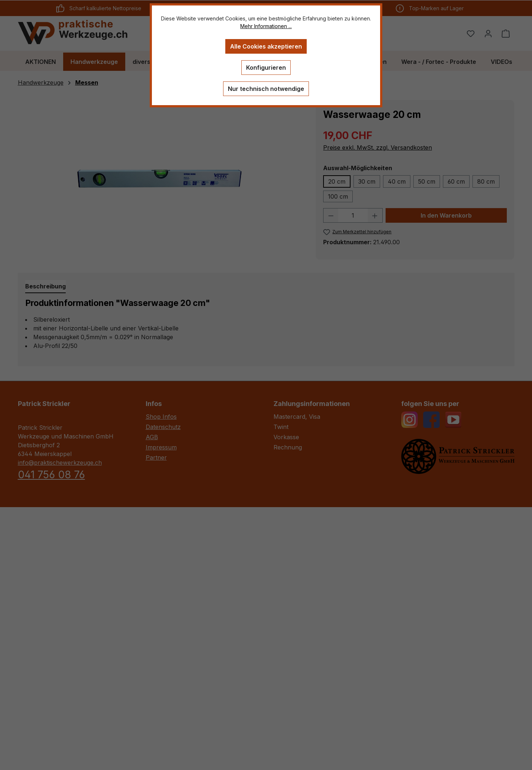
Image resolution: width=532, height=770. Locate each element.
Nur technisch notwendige (266, 89)
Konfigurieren (266, 68)
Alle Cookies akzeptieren (266, 46)
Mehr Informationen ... (266, 26)
